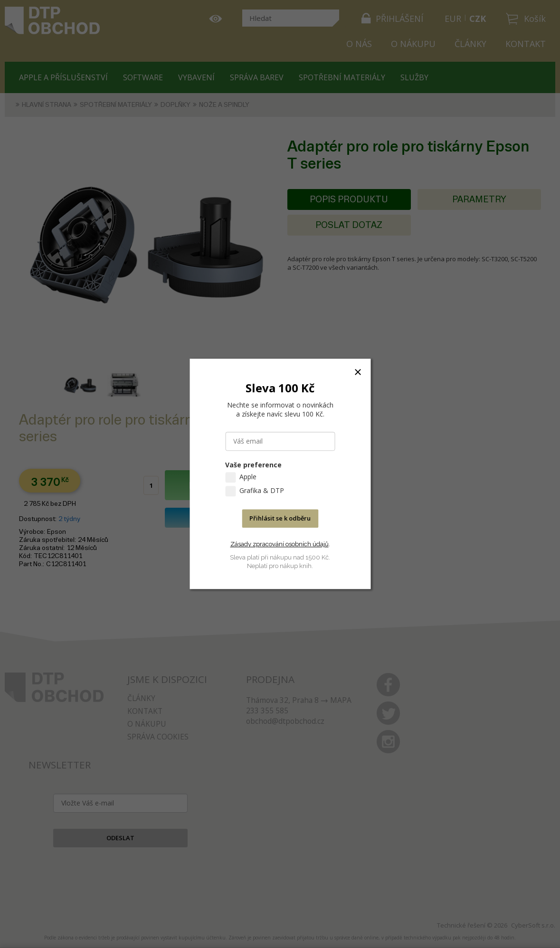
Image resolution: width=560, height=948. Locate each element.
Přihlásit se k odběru (280, 519)
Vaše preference (253, 465)
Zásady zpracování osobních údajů (280, 544)
